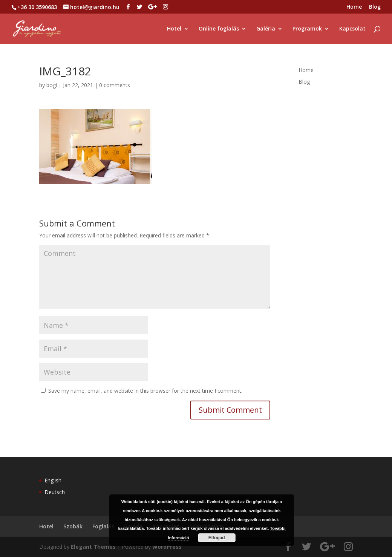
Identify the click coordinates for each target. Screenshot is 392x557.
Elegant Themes (93, 547)
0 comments (115, 85)
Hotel (174, 29)
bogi (52, 85)
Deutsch (55, 492)
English (53, 480)
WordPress (167, 547)
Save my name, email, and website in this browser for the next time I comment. (145, 391)
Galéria (266, 29)
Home (354, 7)
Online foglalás (219, 29)
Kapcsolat (352, 29)
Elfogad (217, 538)
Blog (375, 7)
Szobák (73, 526)
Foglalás (103, 526)
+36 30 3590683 (37, 7)
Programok (307, 29)
